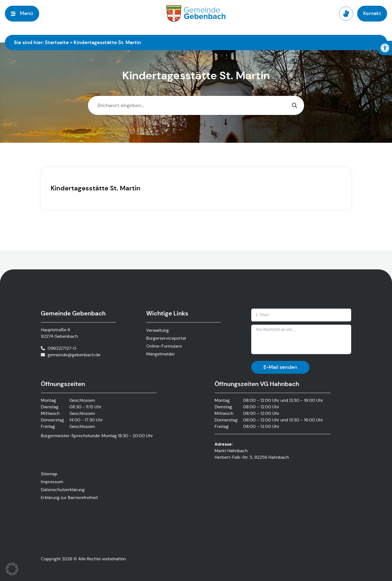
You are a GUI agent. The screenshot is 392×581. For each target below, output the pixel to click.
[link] (385, 48)
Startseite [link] (57, 42)
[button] (12, 569)
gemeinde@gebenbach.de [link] (74, 355)
